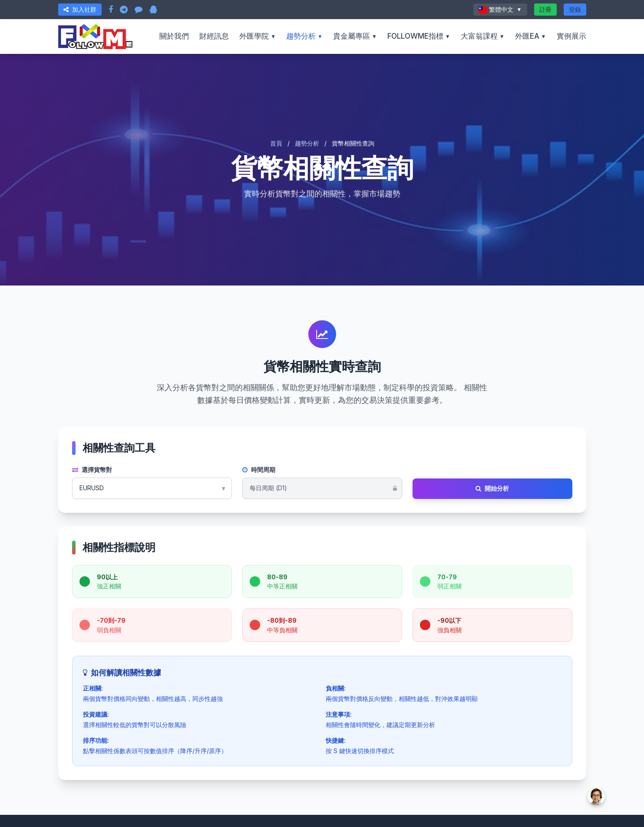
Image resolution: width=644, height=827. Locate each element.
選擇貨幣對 (92, 470)
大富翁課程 (483, 36)
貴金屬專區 (355, 36)
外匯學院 (258, 36)
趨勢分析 (304, 36)
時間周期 (259, 470)
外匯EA (531, 36)
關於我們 (174, 36)
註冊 (545, 9)
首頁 (276, 143)
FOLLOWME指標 (419, 36)
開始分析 (492, 488)
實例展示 (571, 36)
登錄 (575, 9)
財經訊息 (214, 36)
